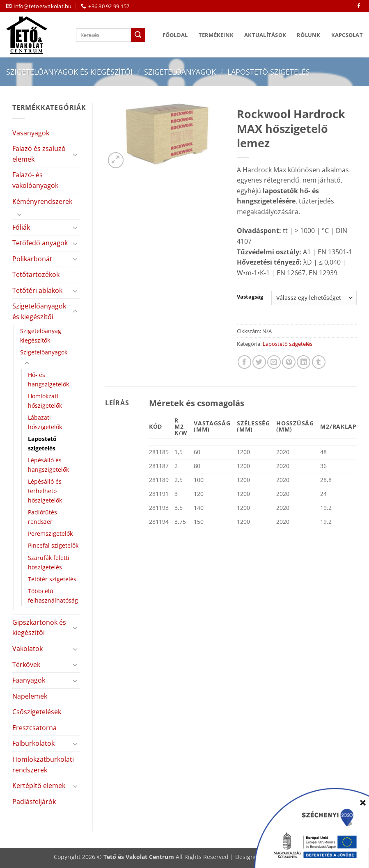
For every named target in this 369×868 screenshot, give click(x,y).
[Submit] (138, 35)
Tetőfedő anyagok (40, 243)
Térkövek (26, 665)
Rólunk (309, 35)
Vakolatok (28, 649)
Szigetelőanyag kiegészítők (41, 336)
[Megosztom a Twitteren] (259, 362)
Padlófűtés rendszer (42, 517)
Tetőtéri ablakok (37, 290)
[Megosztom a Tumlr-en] (319, 362)
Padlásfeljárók (34, 802)
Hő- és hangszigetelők (48, 379)
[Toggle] (75, 154)
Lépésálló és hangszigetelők (48, 465)
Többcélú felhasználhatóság (53, 596)
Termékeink (216, 35)
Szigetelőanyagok (180, 72)
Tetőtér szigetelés (52, 579)
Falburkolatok (33, 743)
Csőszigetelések (37, 712)
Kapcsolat (347, 35)
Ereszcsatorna (34, 728)
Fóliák (21, 227)
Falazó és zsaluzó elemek (39, 154)
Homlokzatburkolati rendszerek (43, 765)
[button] (116, 160)
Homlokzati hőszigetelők (45, 401)
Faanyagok (29, 680)
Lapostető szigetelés (269, 72)
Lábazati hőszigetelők (45, 422)
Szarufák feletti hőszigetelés (49, 562)
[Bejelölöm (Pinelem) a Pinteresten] (289, 362)
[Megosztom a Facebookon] (244, 362)
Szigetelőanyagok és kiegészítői (69, 72)
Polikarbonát (32, 259)
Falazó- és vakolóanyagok (35, 180)
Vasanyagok (31, 133)
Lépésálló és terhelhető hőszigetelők (45, 491)
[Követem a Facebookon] (359, 6)
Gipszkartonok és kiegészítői (39, 628)
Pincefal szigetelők (53, 545)
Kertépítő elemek (39, 786)
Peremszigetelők (50, 533)
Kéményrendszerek (42, 201)
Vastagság (250, 297)
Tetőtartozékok (36, 274)
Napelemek (30, 696)
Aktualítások (265, 35)
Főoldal (175, 35)
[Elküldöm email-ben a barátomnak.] (274, 362)
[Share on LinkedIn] (304, 362)
